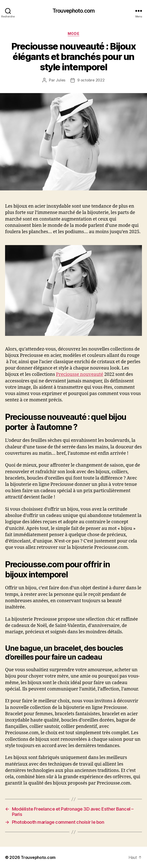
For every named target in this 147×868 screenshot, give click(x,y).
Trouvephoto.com (73, 11)
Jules (61, 80)
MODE (73, 34)
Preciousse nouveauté (80, 374)
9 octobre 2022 (91, 80)
